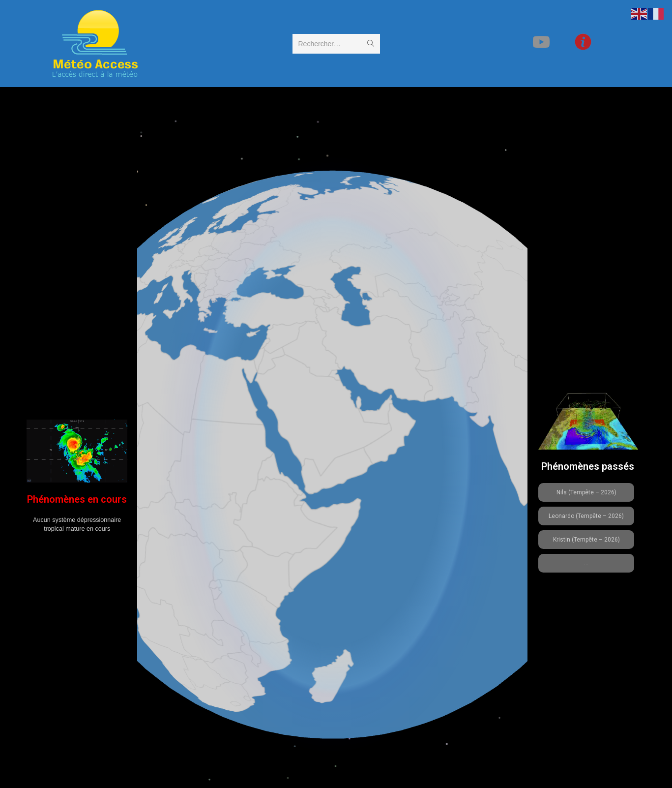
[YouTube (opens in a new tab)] (557, 42)
